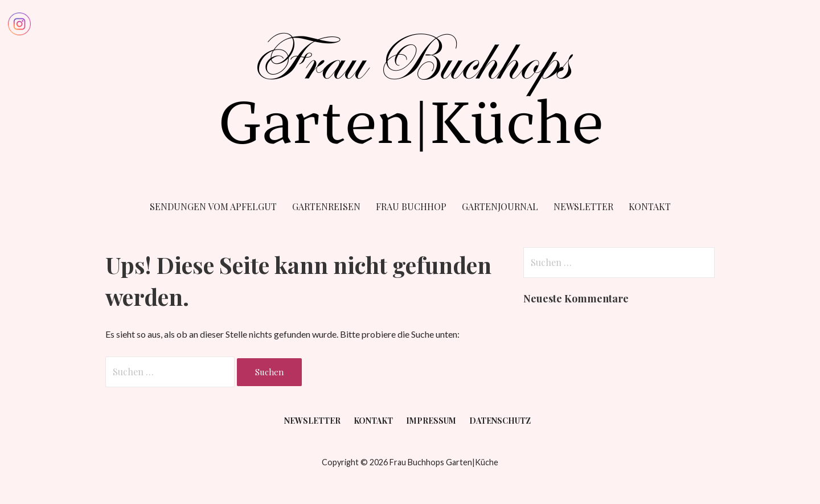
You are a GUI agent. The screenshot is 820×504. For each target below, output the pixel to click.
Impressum (431, 421)
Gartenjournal (500, 206)
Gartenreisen (326, 206)
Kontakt (650, 206)
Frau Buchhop (411, 206)
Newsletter (583, 206)
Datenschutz (500, 421)
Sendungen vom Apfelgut (213, 206)
